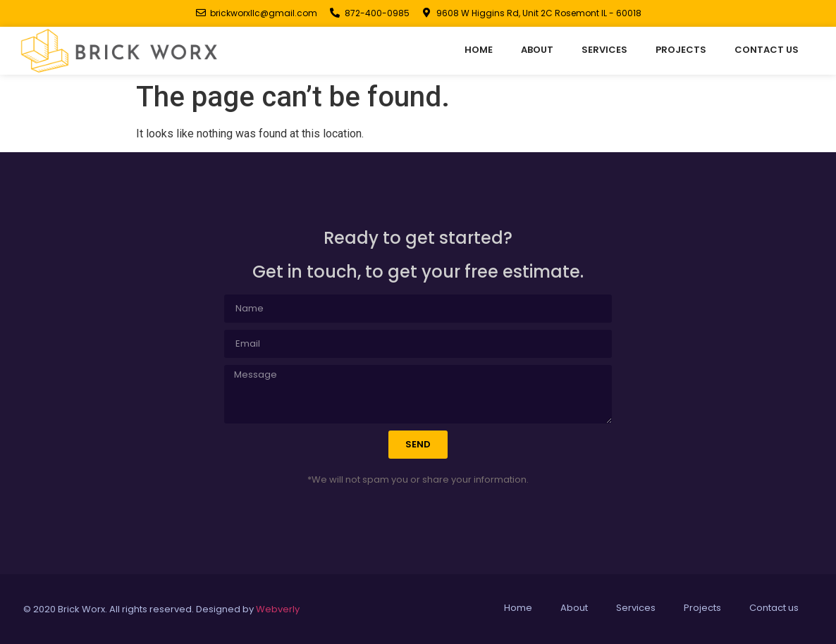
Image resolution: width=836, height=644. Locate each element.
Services (604, 50)
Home (479, 50)
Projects (681, 50)
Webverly (278, 609)
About (537, 50)
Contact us (767, 50)
